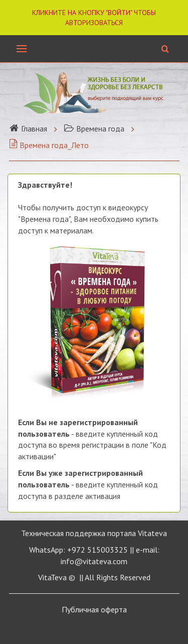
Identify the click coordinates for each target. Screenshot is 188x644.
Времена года (94, 128)
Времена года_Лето (49, 145)
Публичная (94, 609)
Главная (28, 128)
